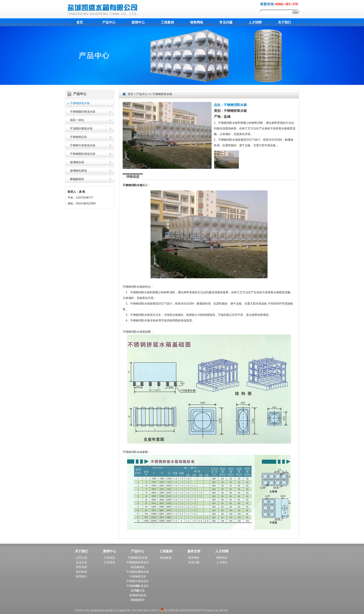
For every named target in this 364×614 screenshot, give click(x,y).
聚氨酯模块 (77, 179)
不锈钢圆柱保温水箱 (83, 154)
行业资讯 (110, 562)
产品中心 (109, 22)
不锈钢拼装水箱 (80, 103)
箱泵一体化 (77, 120)
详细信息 (133, 177)
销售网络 (197, 22)
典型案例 (166, 558)
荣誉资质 (81, 567)
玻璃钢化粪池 (78, 171)
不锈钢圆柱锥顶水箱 (83, 112)
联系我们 (81, 576)
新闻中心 (138, 22)
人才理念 (222, 562)
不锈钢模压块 (78, 137)
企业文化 (81, 562)
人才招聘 (255, 22)
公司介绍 (81, 558)
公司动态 (110, 558)
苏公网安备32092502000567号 (182, 610)
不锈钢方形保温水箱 (83, 145)
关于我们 (284, 22)
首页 (80, 22)
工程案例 (167, 22)
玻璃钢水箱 (77, 162)
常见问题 (226, 22)
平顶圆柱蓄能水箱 (81, 128)
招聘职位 (222, 558)
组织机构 (81, 572)
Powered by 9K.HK (216, 610)
